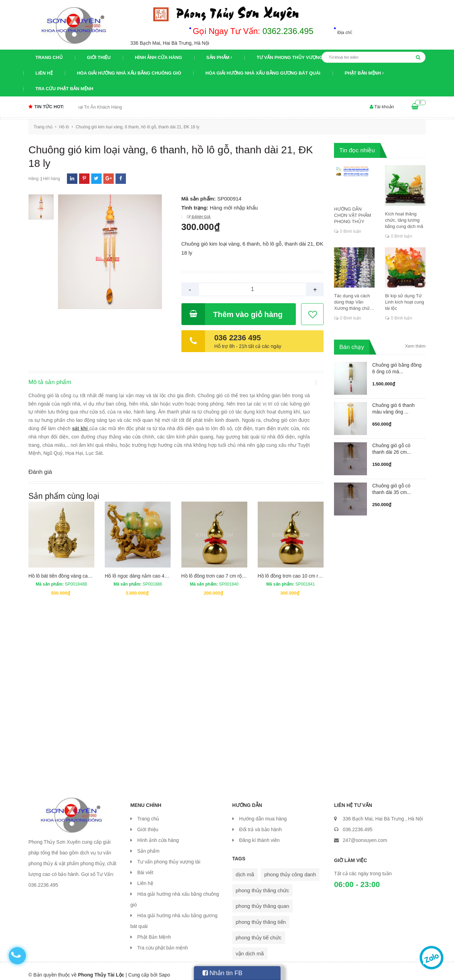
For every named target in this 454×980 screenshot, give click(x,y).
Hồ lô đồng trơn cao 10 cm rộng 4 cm (298, 569)
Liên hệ (44, 73)
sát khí (98, 435)
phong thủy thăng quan (263, 899)
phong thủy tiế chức (259, 931)
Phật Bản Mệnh (364, 73)
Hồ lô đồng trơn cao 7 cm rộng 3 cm (220, 569)
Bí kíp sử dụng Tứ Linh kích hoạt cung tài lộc (405, 302)
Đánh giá (201, 217)
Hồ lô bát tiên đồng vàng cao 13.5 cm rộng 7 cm (80, 569)
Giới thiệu (99, 57)
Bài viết (145, 866)
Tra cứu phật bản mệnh (64, 89)
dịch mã (245, 867)
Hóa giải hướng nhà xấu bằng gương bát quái (263, 73)
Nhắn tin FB (222, 973)
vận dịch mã (250, 947)
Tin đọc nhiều (357, 150)
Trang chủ (49, 57)
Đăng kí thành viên (260, 833)
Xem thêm (415, 346)
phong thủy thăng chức (263, 883)
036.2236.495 (358, 823)
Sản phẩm (219, 57)
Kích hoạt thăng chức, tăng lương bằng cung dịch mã (404, 220)
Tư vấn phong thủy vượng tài (294, 57)
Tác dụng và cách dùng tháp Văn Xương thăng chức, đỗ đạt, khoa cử (354, 302)
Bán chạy (352, 347)
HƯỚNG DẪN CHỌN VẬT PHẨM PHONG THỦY (353, 215)
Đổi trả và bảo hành (261, 823)
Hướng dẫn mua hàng (263, 812)
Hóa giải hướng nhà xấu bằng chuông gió (129, 73)
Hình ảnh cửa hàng (159, 57)
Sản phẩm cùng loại (64, 489)
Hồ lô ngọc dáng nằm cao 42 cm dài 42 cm (151, 569)
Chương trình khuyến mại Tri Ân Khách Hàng (88, 107)
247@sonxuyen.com (365, 833)
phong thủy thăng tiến (261, 915)
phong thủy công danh (290, 867)
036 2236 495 (238, 338)
